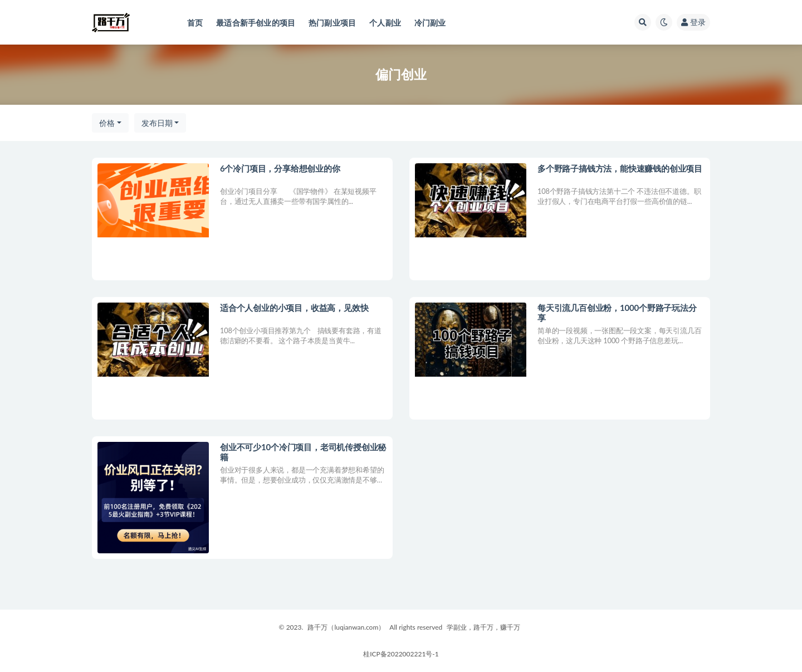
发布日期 (157, 123)
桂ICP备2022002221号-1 (401, 654)
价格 (107, 123)
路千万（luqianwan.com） (346, 627)
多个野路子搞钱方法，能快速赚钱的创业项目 (620, 168)
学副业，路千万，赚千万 (483, 627)
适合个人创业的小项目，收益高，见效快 (294, 308)
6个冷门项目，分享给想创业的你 (280, 168)
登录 (693, 22)
